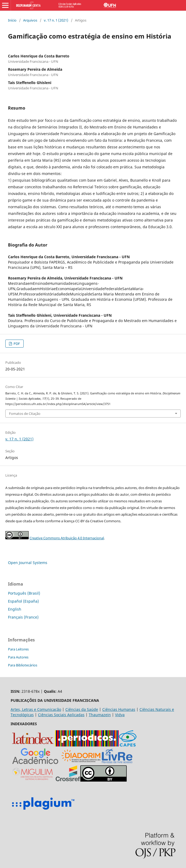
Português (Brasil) (24, 593)
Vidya (120, 715)
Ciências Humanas (119, 709)
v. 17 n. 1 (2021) (56, 20)
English (15, 609)
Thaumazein (100, 715)
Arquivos (30, 20)
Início (12, 20)
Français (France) (23, 617)
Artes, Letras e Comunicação (36, 709)
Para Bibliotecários (23, 665)
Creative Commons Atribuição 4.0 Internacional (67, 538)
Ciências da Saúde (82, 709)
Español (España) (23, 601)
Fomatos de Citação (25, 414)
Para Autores (18, 657)
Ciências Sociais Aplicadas (61, 715)
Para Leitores (18, 649)
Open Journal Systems (28, 563)
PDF (16, 344)
